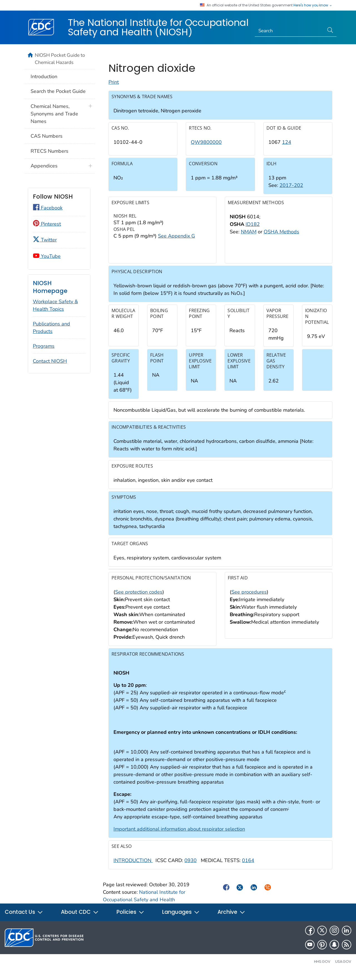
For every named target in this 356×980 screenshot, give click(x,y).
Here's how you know (313, 5)
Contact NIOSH (50, 361)
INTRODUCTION (133, 867)
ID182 (253, 230)
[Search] (290, 31)
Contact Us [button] (24, 918)
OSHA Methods (281, 238)
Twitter (45, 240)
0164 (248, 867)
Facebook (48, 208)
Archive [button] (231, 918)
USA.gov (343, 968)
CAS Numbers (47, 136)
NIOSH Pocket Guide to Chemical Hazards (60, 59)
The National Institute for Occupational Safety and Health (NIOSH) (158, 27)
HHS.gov (322, 968)
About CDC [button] (80, 918)
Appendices (44, 166)
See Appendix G (176, 242)
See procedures (249, 598)
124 (287, 148)
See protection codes (139, 598)
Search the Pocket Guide (58, 91)
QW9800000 (206, 148)
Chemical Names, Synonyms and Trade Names (54, 114)
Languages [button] (181, 918)
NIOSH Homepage (50, 287)
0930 (191, 867)
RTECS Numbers (50, 151)
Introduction (44, 76)
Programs (44, 346)
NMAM (249, 238)
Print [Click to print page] (114, 88)
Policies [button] (130, 918)
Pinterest (47, 224)
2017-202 (291, 192)
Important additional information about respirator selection (179, 835)
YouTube (47, 256)
